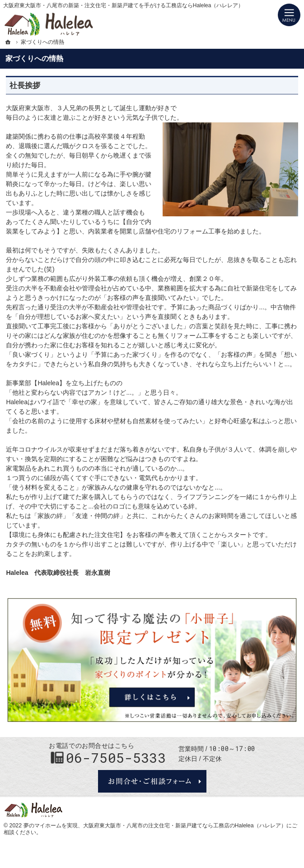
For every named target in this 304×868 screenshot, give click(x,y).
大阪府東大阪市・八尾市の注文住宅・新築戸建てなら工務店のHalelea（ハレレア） (185, 826)
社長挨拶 (25, 86)
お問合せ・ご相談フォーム (152, 781)
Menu (289, 15)
